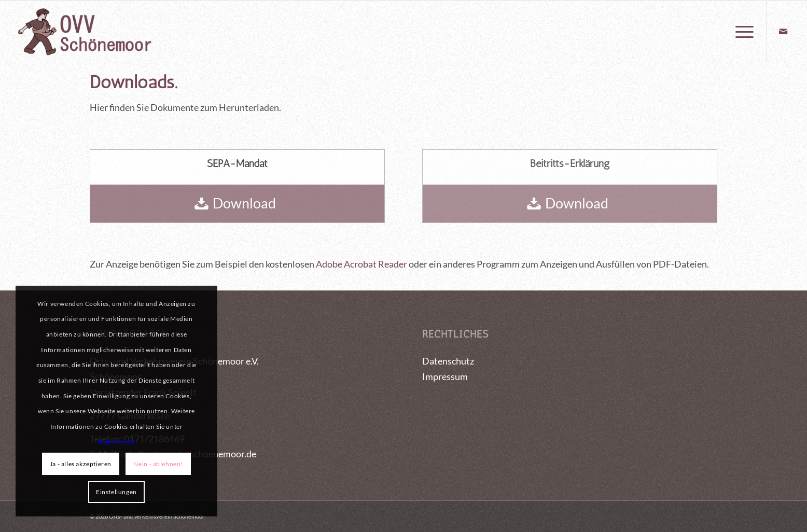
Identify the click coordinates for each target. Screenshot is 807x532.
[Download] (237, 204)
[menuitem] (741, 32)
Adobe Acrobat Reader (361, 264)
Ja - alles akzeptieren (81, 464)
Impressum (445, 376)
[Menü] (741, 32)
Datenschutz (448, 361)
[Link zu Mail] (783, 31)
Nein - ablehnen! (158, 464)
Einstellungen (116, 492)
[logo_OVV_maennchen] (84, 32)
